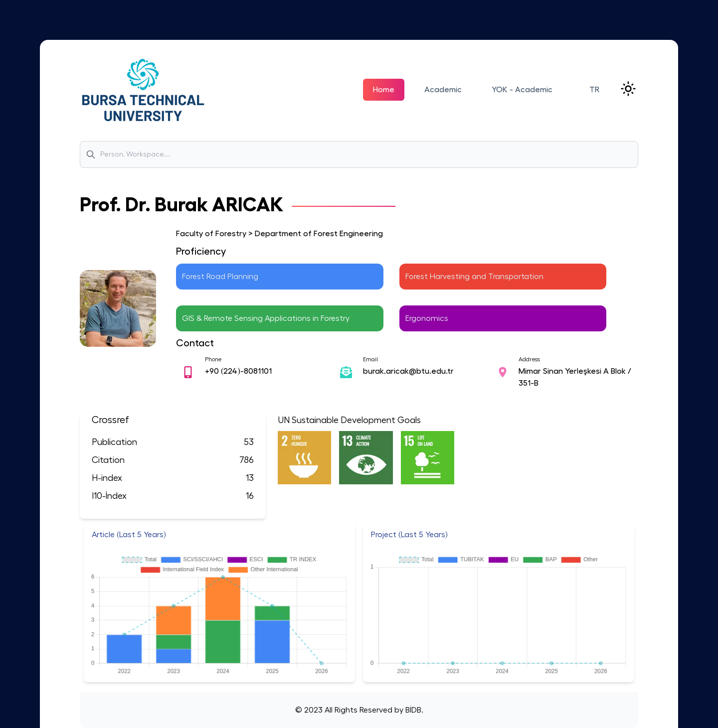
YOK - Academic (522, 90)
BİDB (412, 710)
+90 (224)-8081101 (238, 371)
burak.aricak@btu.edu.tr (408, 371)
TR (594, 90)
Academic (443, 90)
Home (384, 90)
